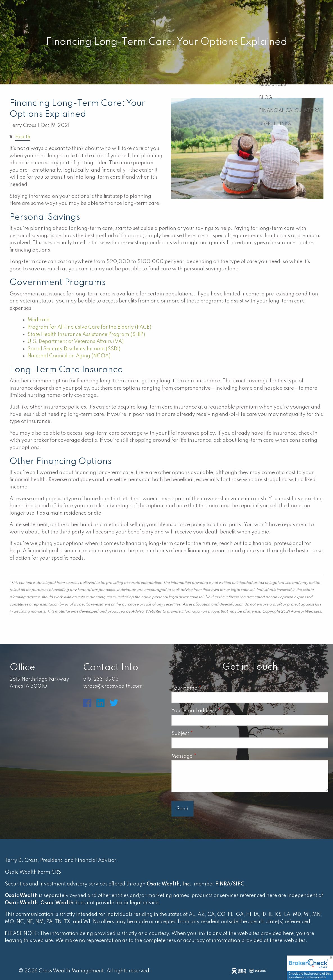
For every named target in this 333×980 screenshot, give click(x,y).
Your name (209, 688)
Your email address (219, 711)
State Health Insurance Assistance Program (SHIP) (86, 335)
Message (207, 756)
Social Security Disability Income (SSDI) (74, 349)
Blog (266, 98)
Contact (312, 137)
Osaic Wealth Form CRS (33, 872)
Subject (205, 734)
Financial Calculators (289, 111)
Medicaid (39, 320)
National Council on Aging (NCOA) (70, 356)
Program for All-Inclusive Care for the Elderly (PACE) (89, 327)
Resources (273, 85)
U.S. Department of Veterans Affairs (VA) (76, 342)
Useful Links (275, 124)
